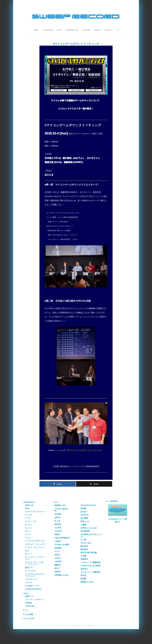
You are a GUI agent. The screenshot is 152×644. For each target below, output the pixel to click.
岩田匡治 (58, 524)
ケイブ (28, 534)
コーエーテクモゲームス (35, 541)
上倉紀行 (58, 541)
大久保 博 (58, 531)
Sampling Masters (88, 505)
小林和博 (58, 562)
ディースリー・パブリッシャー (35, 558)
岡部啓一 (58, 535)
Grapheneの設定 (67, 628)
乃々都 (83, 540)
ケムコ (28, 538)
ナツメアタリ (30, 571)
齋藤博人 (58, 565)
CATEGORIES (48, 30)
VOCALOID (30, 606)
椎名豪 (83, 508)
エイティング (30, 521)
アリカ (28, 518)
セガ (27, 551)
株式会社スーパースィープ (93, 625)
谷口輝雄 (84, 518)
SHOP (59, 30)
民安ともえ (85, 521)
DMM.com (29, 505)
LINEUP (36, 30)
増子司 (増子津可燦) (89, 553)
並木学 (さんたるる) (89, 528)
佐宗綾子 (58, 572)
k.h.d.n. (57, 551)
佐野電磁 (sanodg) (62, 575)
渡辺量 (83, 579)
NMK (27, 508)
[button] (118, 30)
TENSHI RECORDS (33, 589)
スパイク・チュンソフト (35, 547)
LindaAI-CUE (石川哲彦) (91, 566)
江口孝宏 (58, 528)
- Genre (26, 593)
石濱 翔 (57, 518)
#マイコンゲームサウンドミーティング (84, 450)
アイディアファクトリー (35, 512)
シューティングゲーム (34, 600)
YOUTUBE (86, 30)
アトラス (29, 515)
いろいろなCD (28, 618)
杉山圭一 (84, 512)
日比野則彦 (85, 531)
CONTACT (108, 30)
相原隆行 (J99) (60, 505)
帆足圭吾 (84, 546)
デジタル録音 (28, 614)
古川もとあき (86, 543)
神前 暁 (57, 555)
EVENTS (97, 30)
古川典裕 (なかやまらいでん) (91, 535)
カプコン (29, 525)
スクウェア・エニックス (35, 544)
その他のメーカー (32, 586)
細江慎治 (84, 549)
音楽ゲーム (30, 596)
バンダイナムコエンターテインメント (35, 575)
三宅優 (83, 556)
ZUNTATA (85, 515)
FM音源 (28, 603)
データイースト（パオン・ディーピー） (34, 563)
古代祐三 (58, 558)
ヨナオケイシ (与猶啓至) (90, 572)
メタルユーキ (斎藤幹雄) (90, 562)
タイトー (29, 554)
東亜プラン (30, 568)
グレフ (28, 531)
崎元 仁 (57, 568)
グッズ (25, 610)
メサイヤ (29, 582)
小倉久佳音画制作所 (62, 538)
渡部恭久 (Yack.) (87, 582)
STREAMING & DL (72, 30)
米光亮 (83, 575)
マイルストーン (31, 579)
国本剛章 (58, 548)
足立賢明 (58, 514)
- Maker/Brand (28, 502)
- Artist (55, 502)
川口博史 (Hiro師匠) (62, 545)
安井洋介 (84, 569)
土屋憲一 (84, 525)
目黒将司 (84, 559)
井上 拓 (57, 521)
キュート (29, 528)
